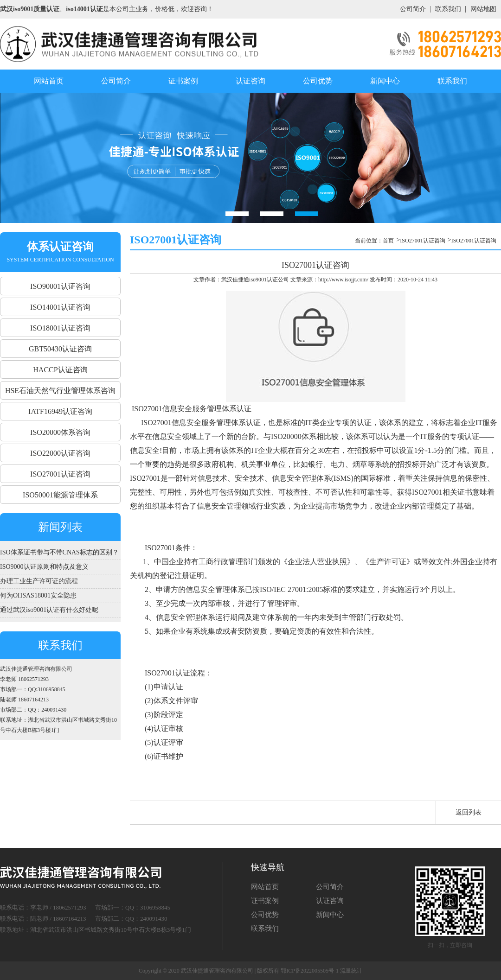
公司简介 (413, 9)
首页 (388, 241)
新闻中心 (385, 81)
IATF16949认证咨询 (60, 411)
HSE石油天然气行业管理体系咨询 (60, 391)
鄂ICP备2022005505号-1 (310, 971)
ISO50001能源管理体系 (60, 495)
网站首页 (49, 81)
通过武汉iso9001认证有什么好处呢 (49, 610)
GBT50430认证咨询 (60, 349)
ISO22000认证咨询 (60, 453)
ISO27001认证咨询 (60, 474)
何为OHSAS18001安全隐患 (38, 595)
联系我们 (448, 9)
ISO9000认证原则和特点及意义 (44, 567)
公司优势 (318, 81)
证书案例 (183, 81)
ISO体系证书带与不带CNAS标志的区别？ (59, 552)
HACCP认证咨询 (60, 370)
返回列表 (469, 812)
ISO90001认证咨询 (60, 286)
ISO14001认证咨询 (60, 307)
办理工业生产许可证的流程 (39, 581)
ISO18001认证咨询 (60, 328)
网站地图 (483, 9)
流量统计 (351, 971)
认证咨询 (250, 81)
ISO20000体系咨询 (60, 432)
